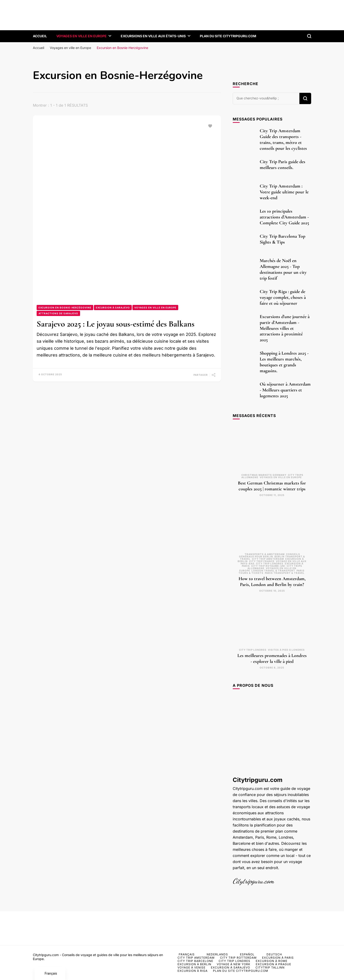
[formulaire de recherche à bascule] (309, 36)
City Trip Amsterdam (268, 559)
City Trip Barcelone (195, 961)
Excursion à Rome (272, 961)
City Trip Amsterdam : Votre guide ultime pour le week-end (284, 192)
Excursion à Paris (278, 958)
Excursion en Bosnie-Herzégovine (65, 308)
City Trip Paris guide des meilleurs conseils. (282, 165)
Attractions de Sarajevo (58, 313)
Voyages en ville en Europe (81, 36)
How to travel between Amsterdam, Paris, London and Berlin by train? (272, 582)
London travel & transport (273, 571)
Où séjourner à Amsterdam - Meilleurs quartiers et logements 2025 (285, 390)
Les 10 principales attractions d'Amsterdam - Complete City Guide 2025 (284, 217)
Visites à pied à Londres (286, 650)
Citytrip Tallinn (270, 967)
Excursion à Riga (193, 971)
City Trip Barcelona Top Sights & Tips (282, 239)
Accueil (40, 36)
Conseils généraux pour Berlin (270, 555)
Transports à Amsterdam (265, 554)
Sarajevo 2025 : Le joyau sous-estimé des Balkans (116, 324)
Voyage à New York (234, 964)
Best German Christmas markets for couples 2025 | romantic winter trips (272, 486)
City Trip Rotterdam (238, 958)
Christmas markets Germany (264, 475)
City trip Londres (270, 563)
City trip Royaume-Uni (268, 566)
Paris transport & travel (285, 573)
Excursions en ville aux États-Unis (153, 36)
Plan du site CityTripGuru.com (228, 36)
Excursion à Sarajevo (113, 308)
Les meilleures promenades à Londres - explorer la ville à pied (272, 659)
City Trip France (262, 561)
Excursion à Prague (273, 964)
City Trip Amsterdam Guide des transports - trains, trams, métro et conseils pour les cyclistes (283, 140)
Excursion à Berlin (194, 964)
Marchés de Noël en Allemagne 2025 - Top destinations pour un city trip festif (283, 269)
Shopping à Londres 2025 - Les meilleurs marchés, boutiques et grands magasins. (284, 362)
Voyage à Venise (191, 967)
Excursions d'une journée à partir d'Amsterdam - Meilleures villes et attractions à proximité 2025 (285, 328)
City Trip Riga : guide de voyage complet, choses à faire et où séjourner (283, 297)
